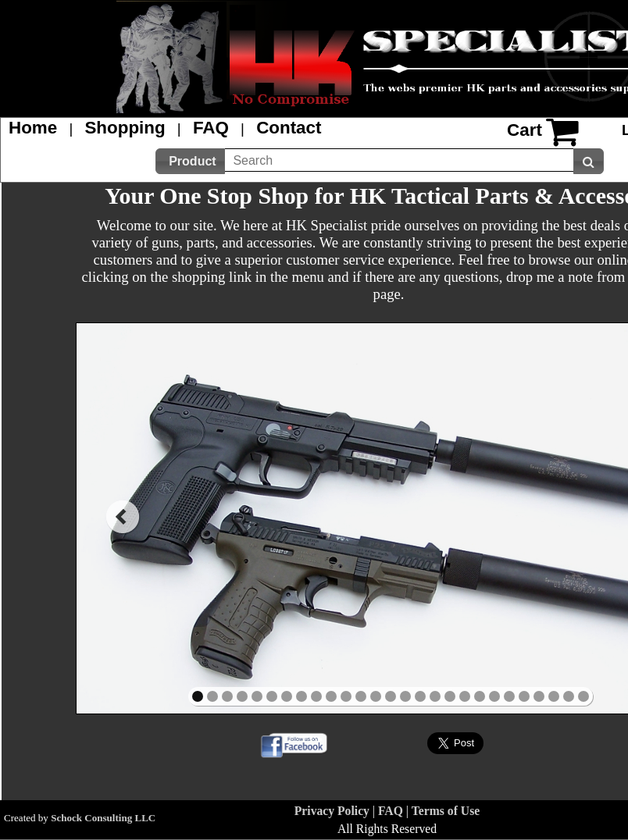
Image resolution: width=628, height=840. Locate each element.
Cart (525, 130)
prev (122, 517)
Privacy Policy (332, 811)
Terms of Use (446, 811)
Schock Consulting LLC (103, 818)
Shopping (125, 128)
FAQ (211, 128)
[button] (190, 161)
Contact (289, 128)
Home (33, 128)
